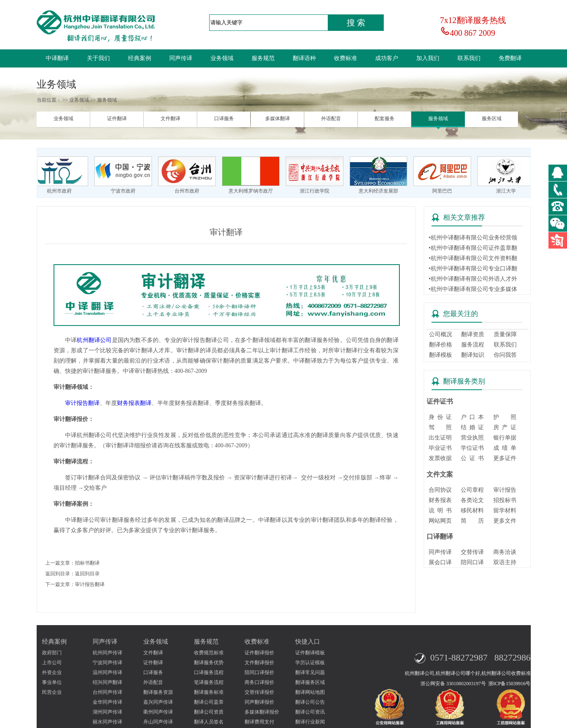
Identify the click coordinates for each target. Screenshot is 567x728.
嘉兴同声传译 (158, 702)
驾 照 (440, 427)
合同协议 (440, 490)
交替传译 (472, 552)
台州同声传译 (107, 692)
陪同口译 (472, 562)
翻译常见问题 (310, 672)
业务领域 (222, 58)
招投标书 (505, 500)
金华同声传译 (107, 702)
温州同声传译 (107, 672)
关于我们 (98, 58)
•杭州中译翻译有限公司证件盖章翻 (473, 248)
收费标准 (345, 58)
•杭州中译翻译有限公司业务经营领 (473, 238)
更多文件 (505, 521)
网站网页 (440, 521)
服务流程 (473, 345)
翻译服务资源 (158, 692)
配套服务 (385, 119)
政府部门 (52, 653)
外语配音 (331, 119)
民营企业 (52, 692)
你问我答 (505, 355)
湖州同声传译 (107, 712)
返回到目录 (87, 574)
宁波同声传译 (107, 663)
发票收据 (440, 458)
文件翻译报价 (259, 663)
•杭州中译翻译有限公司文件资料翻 (473, 258)
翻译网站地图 (310, 692)
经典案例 (140, 58)
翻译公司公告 (310, 702)
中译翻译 (57, 58)
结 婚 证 (472, 427)
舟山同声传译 (158, 722)
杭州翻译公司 (94, 340)
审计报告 (505, 490)
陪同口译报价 (259, 672)
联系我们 (469, 58)
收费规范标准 (209, 653)
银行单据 (505, 438)
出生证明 (440, 438)
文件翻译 (170, 119)
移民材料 (472, 511)
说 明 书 (440, 511)
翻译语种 (304, 58)
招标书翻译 (87, 563)
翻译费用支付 (259, 722)
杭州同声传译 (107, 653)
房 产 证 (505, 427)
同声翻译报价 (259, 702)
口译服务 (224, 119)
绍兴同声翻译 (107, 682)
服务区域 (492, 119)
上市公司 (52, 663)
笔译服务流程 (209, 682)
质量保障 (505, 334)
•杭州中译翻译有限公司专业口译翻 (473, 269)
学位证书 (472, 448)
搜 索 (356, 23)
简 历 (472, 521)
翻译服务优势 (209, 663)
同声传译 (181, 58)
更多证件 (505, 458)
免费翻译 (510, 58)
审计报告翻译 (82, 403)
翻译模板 (441, 355)
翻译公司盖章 (209, 702)
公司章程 (472, 490)
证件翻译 (117, 119)
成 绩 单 (505, 448)
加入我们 (428, 58)
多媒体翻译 (278, 119)
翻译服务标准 (209, 692)
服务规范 (263, 58)
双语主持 (505, 562)
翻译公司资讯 (310, 712)
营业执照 (472, 438)
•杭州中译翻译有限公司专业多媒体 (473, 289)
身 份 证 (440, 417)
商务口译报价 (259, 682)
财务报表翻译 (134, 403)
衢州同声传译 (158, 712)
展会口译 (440, 562)
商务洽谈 (505, 552)
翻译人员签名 (209, 722)
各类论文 (472, 500)
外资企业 (52, 672)
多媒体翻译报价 (262, 712)
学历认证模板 (310, 663)
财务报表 (440, 500)
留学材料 (505, 511)
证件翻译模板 (310, 653)
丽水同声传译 (107, 722)
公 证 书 (472, 458)
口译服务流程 (209, 672)
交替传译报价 (259, 692)
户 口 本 (472, 417)
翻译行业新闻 (310, 722)
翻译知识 (473, 355)
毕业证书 (440, 448)
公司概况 (441, 334)
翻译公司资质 (209, 712)
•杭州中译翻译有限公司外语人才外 (473, 279)
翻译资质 (473, 334)
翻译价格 (441, 345)
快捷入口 (308, 642)
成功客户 (387, 58)
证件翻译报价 (259, 653)
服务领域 (438, 119)
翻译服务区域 (310, 682)
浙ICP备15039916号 (510, 684)
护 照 (505, 417)
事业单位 (52, 682)
